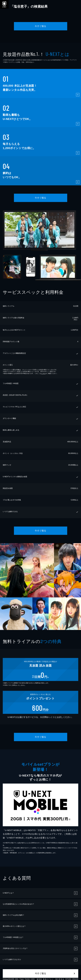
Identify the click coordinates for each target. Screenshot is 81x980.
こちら (43, 373)
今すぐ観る (40, 26)
